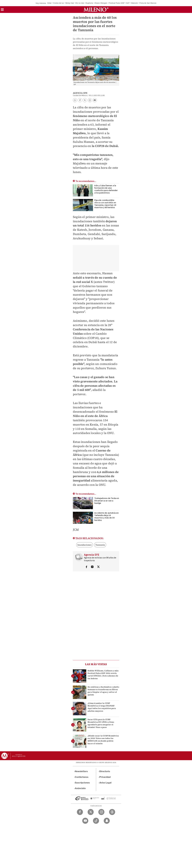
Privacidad (105, 777)
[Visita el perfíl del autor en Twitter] (98, 567)
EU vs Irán (80, 3)
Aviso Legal (105, 783)
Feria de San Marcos (148, 3)
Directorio (105, 771)
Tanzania (100, 545)
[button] (2, 10)
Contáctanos (82, 777)
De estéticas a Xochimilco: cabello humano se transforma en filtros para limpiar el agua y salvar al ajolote (103, 691)
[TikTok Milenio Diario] (96, 821)
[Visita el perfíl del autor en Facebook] (86, 567)
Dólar (50, 3)
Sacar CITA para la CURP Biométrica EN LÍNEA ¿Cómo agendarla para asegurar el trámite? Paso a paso (101, 723)
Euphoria (89, 3)
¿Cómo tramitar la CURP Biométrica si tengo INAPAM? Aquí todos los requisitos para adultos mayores (102, 707)
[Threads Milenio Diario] (112, 812)
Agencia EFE (80, 93)
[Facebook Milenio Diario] (80, 812)
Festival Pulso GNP (117, 3)
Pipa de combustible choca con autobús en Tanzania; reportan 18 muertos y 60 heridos (105, 204)
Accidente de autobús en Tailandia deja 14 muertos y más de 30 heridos (107, 517)
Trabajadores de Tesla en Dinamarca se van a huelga (107, 501)
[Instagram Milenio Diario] (101, 812)
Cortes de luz (59, 3)
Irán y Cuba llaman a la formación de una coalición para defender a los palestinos (106, 189)
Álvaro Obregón (101, 3)
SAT (128, 3)
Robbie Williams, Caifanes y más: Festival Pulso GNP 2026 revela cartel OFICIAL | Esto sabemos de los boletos (103, 675)
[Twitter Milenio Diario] (91, 812)
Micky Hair (70, 3)
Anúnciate (80, 788)
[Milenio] (96, 10)
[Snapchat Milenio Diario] (107, 821)
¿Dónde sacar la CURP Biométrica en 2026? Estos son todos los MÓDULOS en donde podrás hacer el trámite (103, 740)
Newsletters (81, 771)
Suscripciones (82, 783)
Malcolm (135, 3)
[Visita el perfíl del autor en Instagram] (92, 567)
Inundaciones (85, 545)
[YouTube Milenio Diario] (85, 821)
